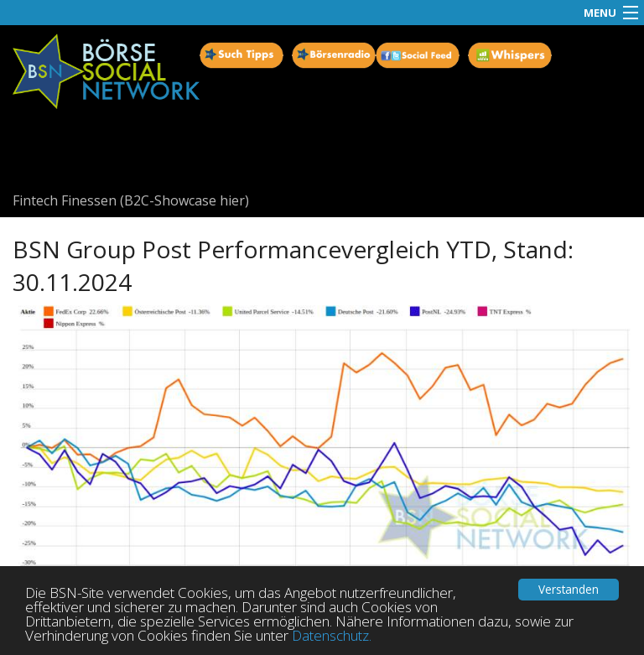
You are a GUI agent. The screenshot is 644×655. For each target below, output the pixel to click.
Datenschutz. (332, 635)
